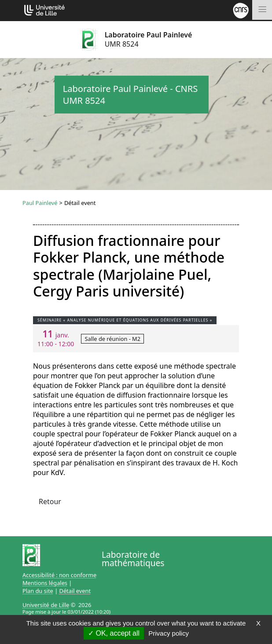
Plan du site (38, 591)
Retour (50, 501)
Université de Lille (46, 605)
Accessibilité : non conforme (59, 575)
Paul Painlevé (40, 203)
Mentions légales (45, 583)
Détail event (75, 591)
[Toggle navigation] (262, 10)
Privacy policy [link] (169, 633)
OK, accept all (114, 633)
